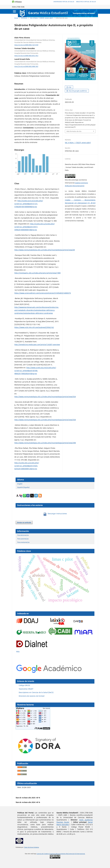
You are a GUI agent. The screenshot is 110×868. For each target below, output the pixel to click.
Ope (25, 847)
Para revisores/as (23, 542)
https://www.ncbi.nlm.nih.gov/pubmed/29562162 (34, 327)
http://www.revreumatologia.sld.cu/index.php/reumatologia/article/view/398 (45, 443)
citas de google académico (78, 91)
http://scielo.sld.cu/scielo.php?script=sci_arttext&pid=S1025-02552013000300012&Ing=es (27, 466)
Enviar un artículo (24, 522)
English (20, 484)
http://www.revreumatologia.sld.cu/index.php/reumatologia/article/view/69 (45, 250)
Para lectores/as (23, 535)
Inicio (16, 18)
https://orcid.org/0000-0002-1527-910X (26, 45)
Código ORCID (24, 685)
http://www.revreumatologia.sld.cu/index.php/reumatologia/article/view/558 (45, 420)
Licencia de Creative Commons (46, 854)
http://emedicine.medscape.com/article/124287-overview (37, 345)
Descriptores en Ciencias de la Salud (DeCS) (36, 692)
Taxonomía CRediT (26, 689)
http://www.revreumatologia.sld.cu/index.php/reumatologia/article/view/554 (45, 397)
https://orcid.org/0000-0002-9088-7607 (26, 67)
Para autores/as (23, 539)
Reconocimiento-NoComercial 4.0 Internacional (70, 854)
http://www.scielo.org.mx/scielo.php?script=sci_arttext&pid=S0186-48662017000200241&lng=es (35, 371)
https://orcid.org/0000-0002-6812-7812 (26, 56)
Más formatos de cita (74, 131)
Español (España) (23, 487)
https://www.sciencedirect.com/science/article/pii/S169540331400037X (43, 293)
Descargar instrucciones (57, 514)
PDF (70, 87)
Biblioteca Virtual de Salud (86, 2)
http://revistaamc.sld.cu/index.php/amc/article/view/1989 (37, 273)
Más (18, 652)
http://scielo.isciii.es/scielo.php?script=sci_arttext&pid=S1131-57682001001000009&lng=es (29, 204)
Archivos (24, 18)
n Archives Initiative (33, 847)
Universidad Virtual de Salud (64, 2)
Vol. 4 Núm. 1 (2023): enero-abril (41, 18)
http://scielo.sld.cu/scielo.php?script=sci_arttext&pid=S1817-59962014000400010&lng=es (35, 227)
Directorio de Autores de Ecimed (32, 696)
